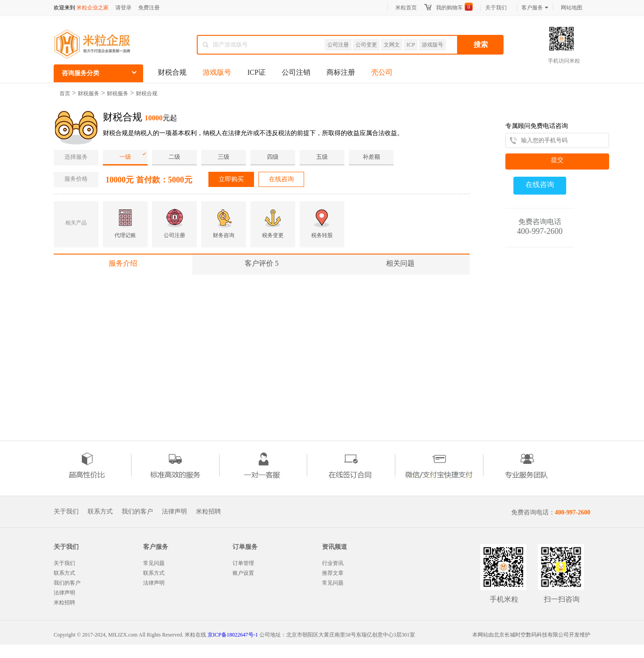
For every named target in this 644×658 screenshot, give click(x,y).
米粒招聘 (208, 512)
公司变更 (366, 45)
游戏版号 (432, 45)
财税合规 (172, 72)
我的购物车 (449, 8)
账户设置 (243, 573)
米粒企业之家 (93, 8)
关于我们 (496, 8)
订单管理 (243, 563)
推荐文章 (333, 573)
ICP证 (256, 72)
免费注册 (149, 8)
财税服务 (89, 93)
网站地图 (572, 8)
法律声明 (174, 512)
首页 (65, 93)
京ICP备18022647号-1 (233, 635)
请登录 (123, 8)
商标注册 (341, 72)
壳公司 (382, 72)
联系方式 (100, 512)
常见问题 (154, 563)
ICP (411, 45)
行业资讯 (333, 563)
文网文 (392, 45)
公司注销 (296, 72)
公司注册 (338, 45)
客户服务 (535, 8)
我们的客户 (137, 512)
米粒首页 (406, 8)
